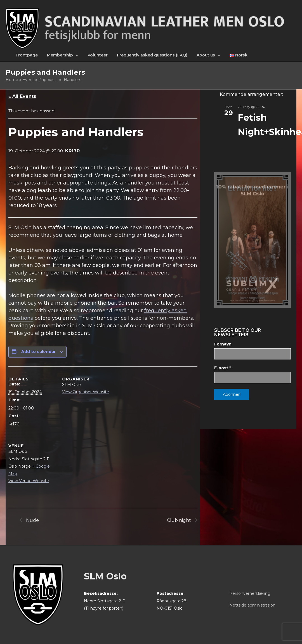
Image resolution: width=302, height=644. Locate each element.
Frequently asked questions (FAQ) (152, 55)
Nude (32, 520)
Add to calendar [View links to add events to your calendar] (38, 352)
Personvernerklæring (250, 593)
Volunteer (98, 55)
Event (28, 80)
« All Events (22, 96)
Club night (180, 520)
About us (206, 55)
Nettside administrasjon (252, 605)
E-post (223, 368)
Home (12, 80)
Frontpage (27, 55)
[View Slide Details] (253, 240)
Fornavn (223, 344)
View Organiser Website (86, 392)
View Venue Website (29, 481)
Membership (60, 55)
